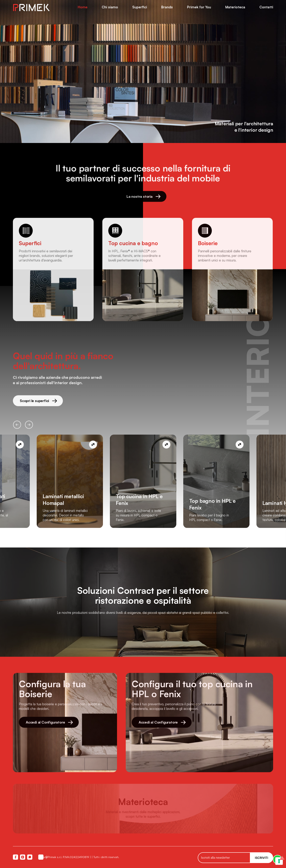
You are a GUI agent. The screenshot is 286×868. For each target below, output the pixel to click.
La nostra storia (143, 198)
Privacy (41, 857)
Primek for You (199, 7)
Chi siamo (110, 7)
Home (83, 7)
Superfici (140, 7)
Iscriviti (262, 858)
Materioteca (235, 7)
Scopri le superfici (38, 403)
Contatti (266, 7)
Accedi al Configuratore (49, 724)
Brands (167, 7)
